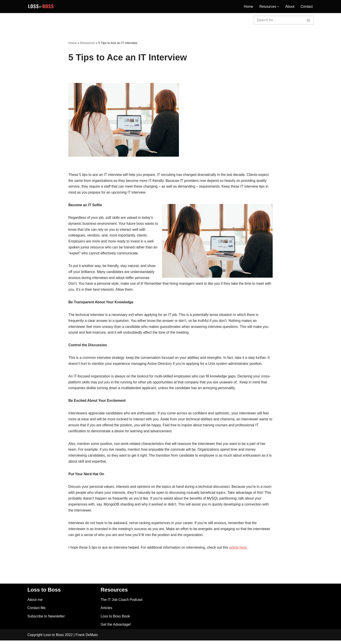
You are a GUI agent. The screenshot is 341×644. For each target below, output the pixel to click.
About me (35, 603)
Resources (87, 43)
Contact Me (36, 611)
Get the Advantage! (116, 628)
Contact (307, 7)
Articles (106, 611)
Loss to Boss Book (115, 620)
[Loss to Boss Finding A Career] (41, 7)
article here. (240, 551)
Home (248, 7)
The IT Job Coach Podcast (122, 603)
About (290, 7)
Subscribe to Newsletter (46, 620)
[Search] (279, 20)
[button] (278, 7)
